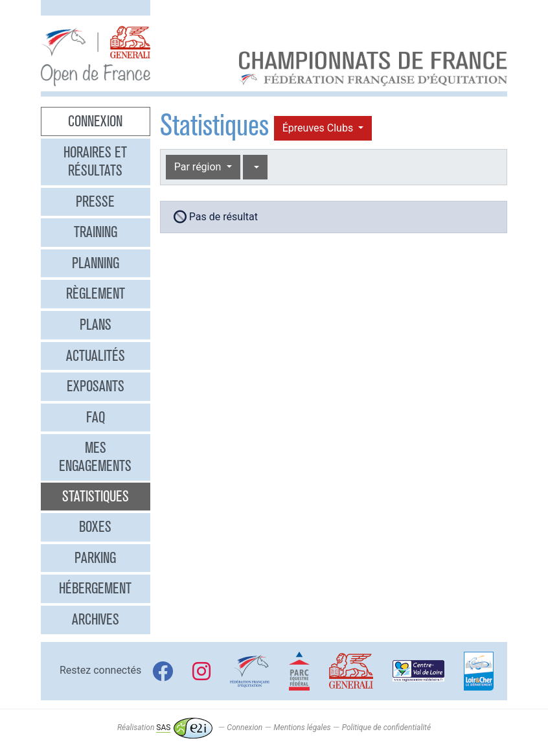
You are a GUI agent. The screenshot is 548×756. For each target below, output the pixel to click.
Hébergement (95, 588)
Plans (96, 325)
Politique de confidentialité (386, 727)
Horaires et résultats (95, 161)
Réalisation (165, 727)
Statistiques (96, 496)
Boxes (95, 527)
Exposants (96, 386)
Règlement (96, 293)
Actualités (96, 356)
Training (96, 232)
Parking (95, 558)
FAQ (96, 417)
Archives (96, 619)
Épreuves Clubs (319, 128)
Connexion (95, 121)
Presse (95, 201)
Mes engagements (95, 457)
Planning (96, 263)
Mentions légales (302, 727)
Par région (199, 167)
